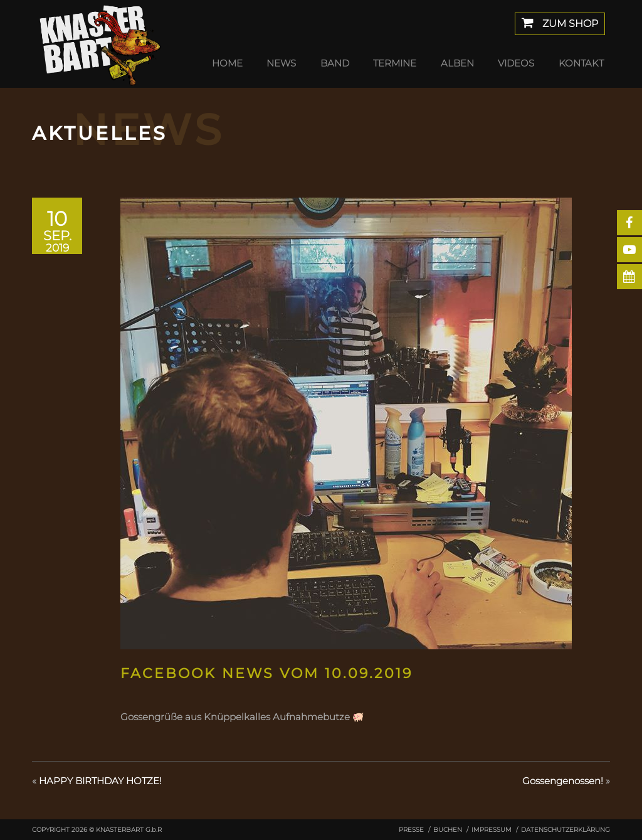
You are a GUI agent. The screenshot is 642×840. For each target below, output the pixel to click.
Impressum (492, 830)
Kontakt (581, 63)
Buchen (448, 830)
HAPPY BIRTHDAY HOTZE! (100, 781)
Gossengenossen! (563, 781)
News (281, 63)
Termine (395, 63)
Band (335, 63)
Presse (411, 830)
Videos (516, 63)
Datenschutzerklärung (566, 830)
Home (227, 63)
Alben (457, 63)
